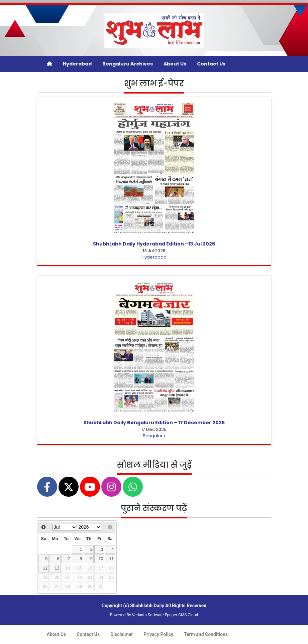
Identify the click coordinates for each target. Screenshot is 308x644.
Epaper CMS (176, 615)
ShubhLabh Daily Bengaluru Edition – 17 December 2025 (154, 423)
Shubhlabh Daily (147, 606)
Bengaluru (154, 436)
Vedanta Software (148, 615)
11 (111, 559)
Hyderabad (77, 64)
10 (101, 559)
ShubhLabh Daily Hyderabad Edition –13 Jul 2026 (154, 244)
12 (45, 568)
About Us (175, 64)
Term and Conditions (206, 634)
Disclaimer (122, 634)
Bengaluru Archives (128, 64)
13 (57, 568)
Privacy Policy (158, 634)
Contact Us (211, 64)
